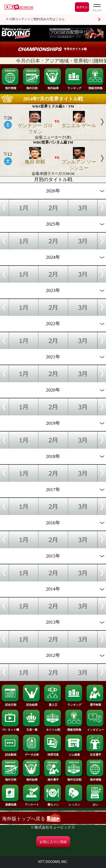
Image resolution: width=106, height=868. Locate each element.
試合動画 (10, 753)
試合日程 (10, 703)
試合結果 (32, 703)
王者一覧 (32, 728)
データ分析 (32, 753)
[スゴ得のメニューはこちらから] (97, 8)
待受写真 (53, 753)
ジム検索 (74, 753)
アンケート (32, 803)
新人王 (53, 703)
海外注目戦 (74, 778)
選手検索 (95, 703)
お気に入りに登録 (53, 842)
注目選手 (95, 753)
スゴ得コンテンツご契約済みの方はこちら (35, 19)
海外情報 (10, 87)
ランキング (74, 87)
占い (95, 803)
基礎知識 (10, 803)
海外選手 (53, 778)
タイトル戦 (53, 728)
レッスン (74, 803)
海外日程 (32, 87)
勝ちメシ (53, 803)
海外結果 (53, 87)
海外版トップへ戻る (31, 819)
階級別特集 (95, 87)
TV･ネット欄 (10, 728)
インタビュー (95, 728)
